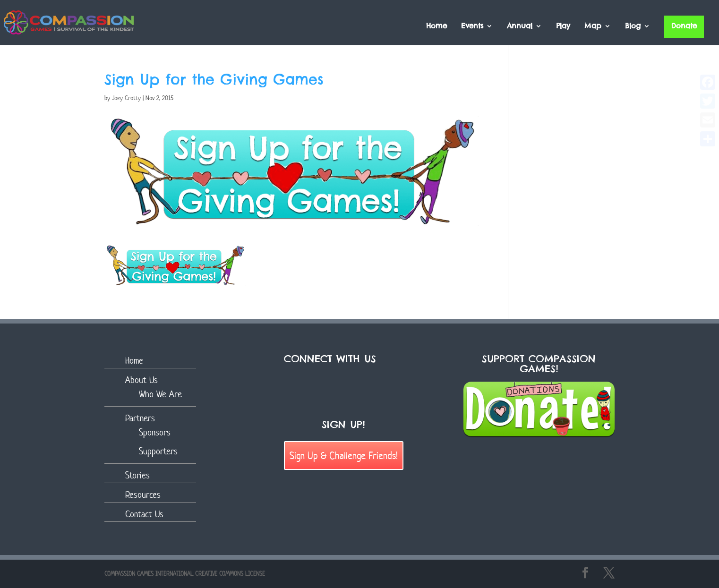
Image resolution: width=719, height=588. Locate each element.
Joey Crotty (126, 98)
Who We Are (160, 394)
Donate (684, 26)
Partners (140, 418)
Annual (520, 26)
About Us (141, 380)
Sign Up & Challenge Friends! (344, 455)
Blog (633, 26)
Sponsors (155, 432)
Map (593, 26)
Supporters (158, 451)
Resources (143, 495)
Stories (137, 475)
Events (472, 26)
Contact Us (144, 514)
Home (437, 26)
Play (563, 26)
